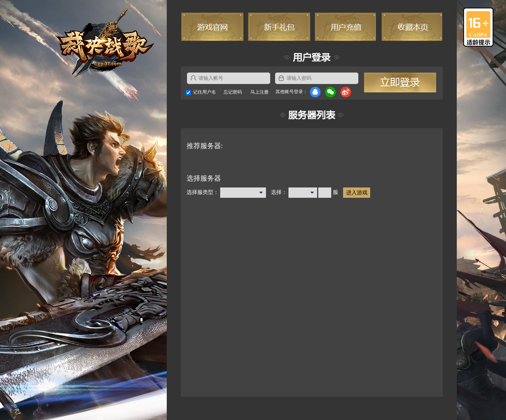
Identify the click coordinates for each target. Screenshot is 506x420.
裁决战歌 (104, 43)
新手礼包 (279, 27)
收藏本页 (411, 27)
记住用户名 (205, 92)
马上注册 (259, 92)
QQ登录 (315, 92)
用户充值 (345, 27)
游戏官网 (213, 27)
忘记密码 (233, 92)
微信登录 (330, 92)
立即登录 (400, 82)
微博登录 (346, 92)
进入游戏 (357, 193)
